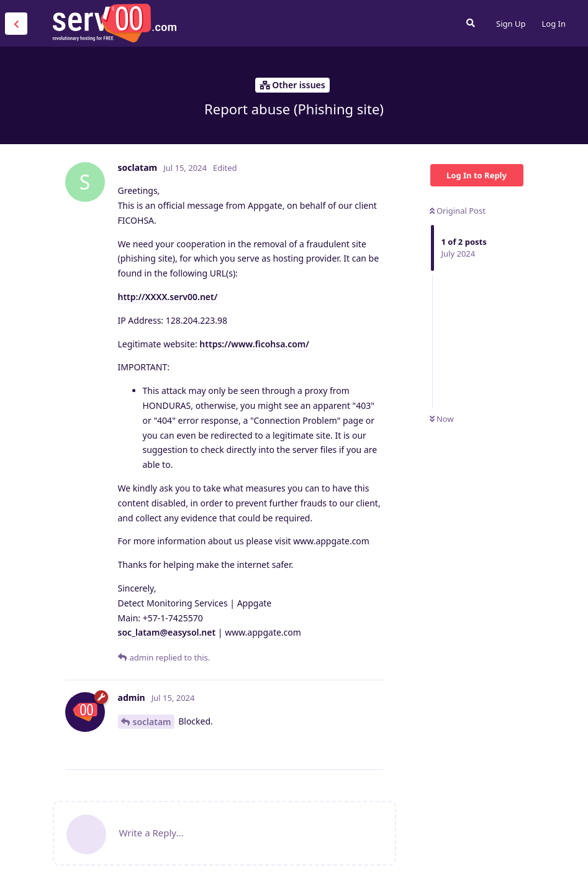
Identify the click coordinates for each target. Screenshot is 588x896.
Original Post (458, 211)
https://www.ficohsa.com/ (254, 344)
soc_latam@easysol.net (167, 632)
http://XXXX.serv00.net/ (168, 297)
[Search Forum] (471, 23)
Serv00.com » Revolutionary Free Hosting (114, 23)
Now (442, 419)
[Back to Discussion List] (16, 24)
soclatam (152, 722)
